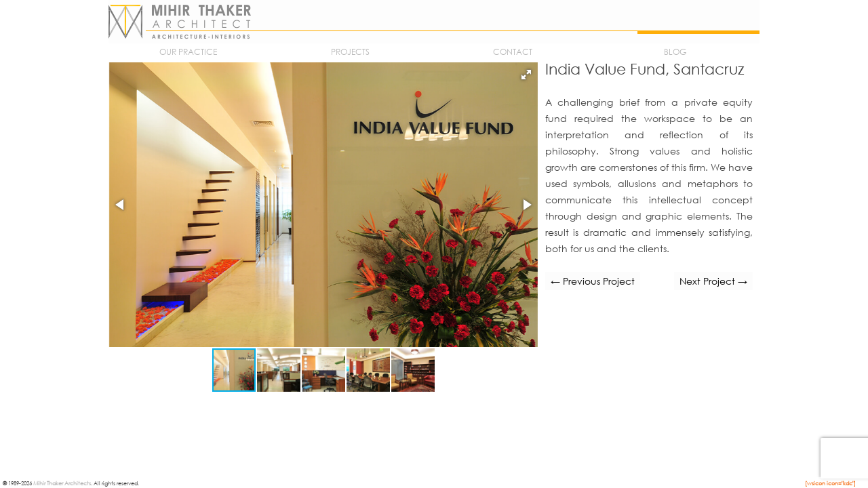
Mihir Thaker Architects (62, 483)
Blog (675, 52)
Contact (513, 52)
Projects (350, 52)
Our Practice (188, 52)
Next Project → (713, 281)
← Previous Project (593, 281)
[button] (526, 75)
